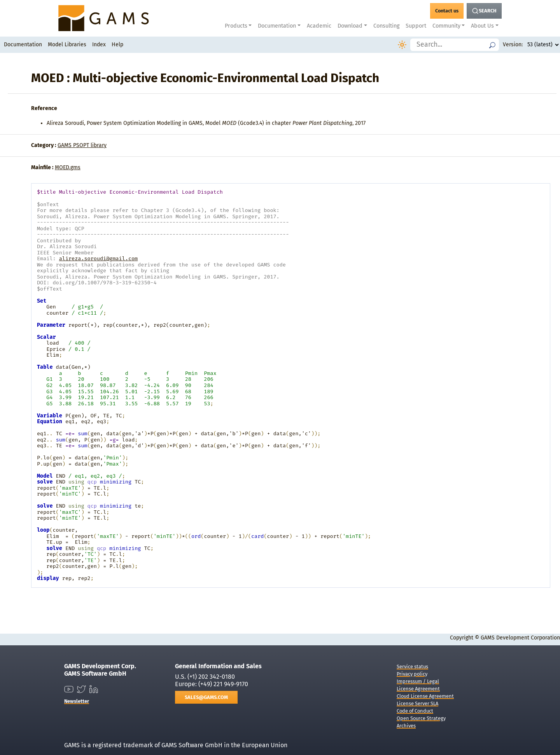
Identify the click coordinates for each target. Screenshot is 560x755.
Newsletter (77, 701)
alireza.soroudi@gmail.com (99, 258)
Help (117, 45)
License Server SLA (417, 703)
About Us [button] (482, 26)
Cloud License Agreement (425, 696)
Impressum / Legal (418, 681)
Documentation (23, 45)
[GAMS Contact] (447, 11)
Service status (412, 667)
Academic (319, 26)
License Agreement (418, 689)
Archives (406, 726)
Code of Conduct (415, 711)
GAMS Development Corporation (520, 638)
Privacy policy (412, 674)
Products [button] (236, 26)
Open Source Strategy (421, 718)
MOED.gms (68, 167)
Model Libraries (67, 45)
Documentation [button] (277, 26)
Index (99, 45)
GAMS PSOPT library (82, 145)
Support (416, 26)
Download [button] (350, 26)
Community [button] (446, 26)
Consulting (386, 26)
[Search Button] (484, 11)
